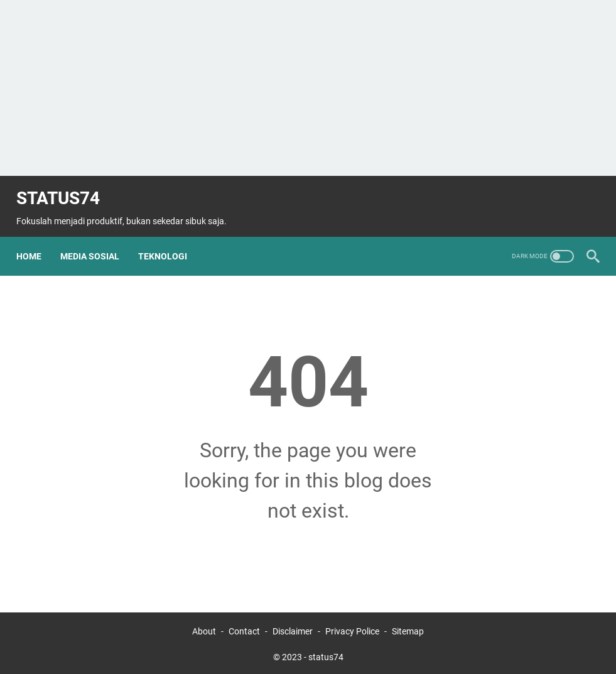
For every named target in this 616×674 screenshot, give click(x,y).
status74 (64, 189)
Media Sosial (96, 241)
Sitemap (408, 629)
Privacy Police (352, 629)
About (204, 629)
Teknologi (169, 241)
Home (35, 241)
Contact (245, 629)
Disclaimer (293, 629)
